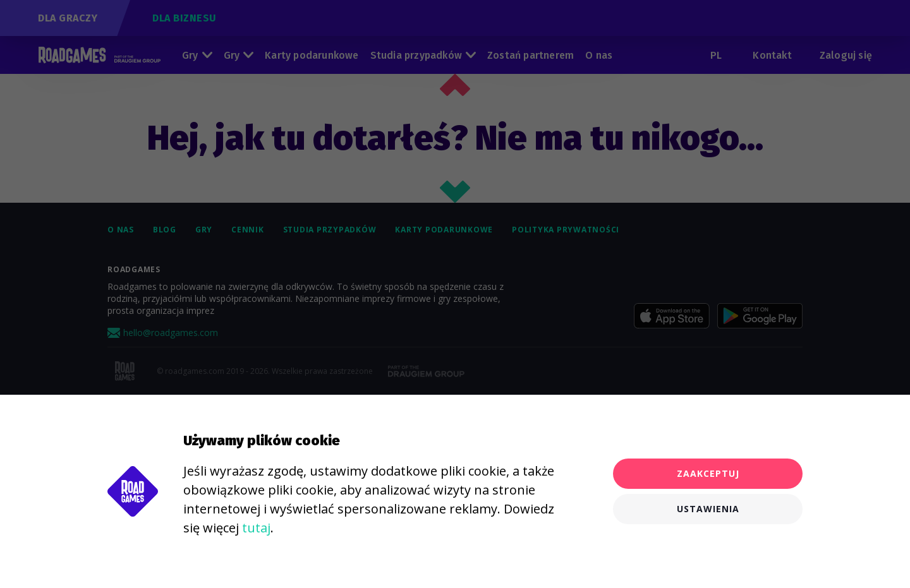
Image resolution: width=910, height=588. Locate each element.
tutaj (256, 528)
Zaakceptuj (708, 473)
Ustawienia (708, 509)
